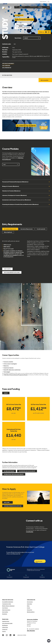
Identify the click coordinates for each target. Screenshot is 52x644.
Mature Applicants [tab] (8, 232)
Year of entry (18, 38)
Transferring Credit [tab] (41, 229)
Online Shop (5, 627)
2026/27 (6, 393)
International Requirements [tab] (27, 229)
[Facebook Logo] (46, 32)
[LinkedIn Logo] (10, 635)
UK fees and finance (9, 471)
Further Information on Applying (13, 506)
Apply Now (7, 502)
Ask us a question (45, 80)
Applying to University (8, 63)
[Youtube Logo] (14, 635)
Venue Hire (30, 610)
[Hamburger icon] (48, 8)
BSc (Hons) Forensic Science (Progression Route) (16, 375)
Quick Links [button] (42, 2)
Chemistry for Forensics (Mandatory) (11, 191)
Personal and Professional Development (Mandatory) (15, 182)
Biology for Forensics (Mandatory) (11, 186)
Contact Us (5, 629)
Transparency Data (7, 604)
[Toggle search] (49, 2)
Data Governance (6, 610)
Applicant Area (6, 621)
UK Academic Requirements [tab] (10, 229)
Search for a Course (22, 7)
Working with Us (31, 612)
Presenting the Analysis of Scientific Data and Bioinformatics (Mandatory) (20, 204)
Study (16, 7)
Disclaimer (5, 614)
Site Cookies (5, 612)
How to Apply (7, 269)
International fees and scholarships (14, 474)
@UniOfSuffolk (30, 532)
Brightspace (5, 625)
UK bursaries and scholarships (27, 471)
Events (29, 608)
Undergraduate (33, 7)
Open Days (29, 604)
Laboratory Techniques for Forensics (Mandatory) (14, 195)
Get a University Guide (7, 623)
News (28, 606)
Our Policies (5, 608)
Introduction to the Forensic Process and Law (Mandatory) (17, 200)
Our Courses (30, 602)
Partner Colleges (40, 7)
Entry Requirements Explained (12, 272)
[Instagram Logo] (49, 32)
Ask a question (6, 65)
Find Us (4, 632)
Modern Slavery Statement (8, 606)
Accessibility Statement (8, 602)
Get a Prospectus (7, 68)
